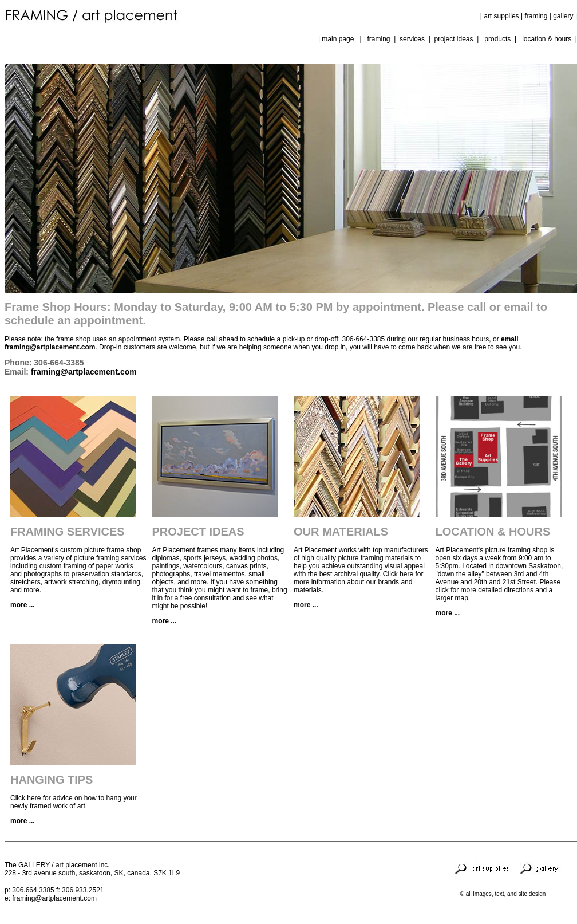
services (413, 39)
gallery (564, 16)
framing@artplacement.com (84, 372)
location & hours (547, 39)
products (497, 39)
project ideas (453, 39)
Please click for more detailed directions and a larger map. (498, 590)
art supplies (501, 16)
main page (341, 39)
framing (536, 16)
